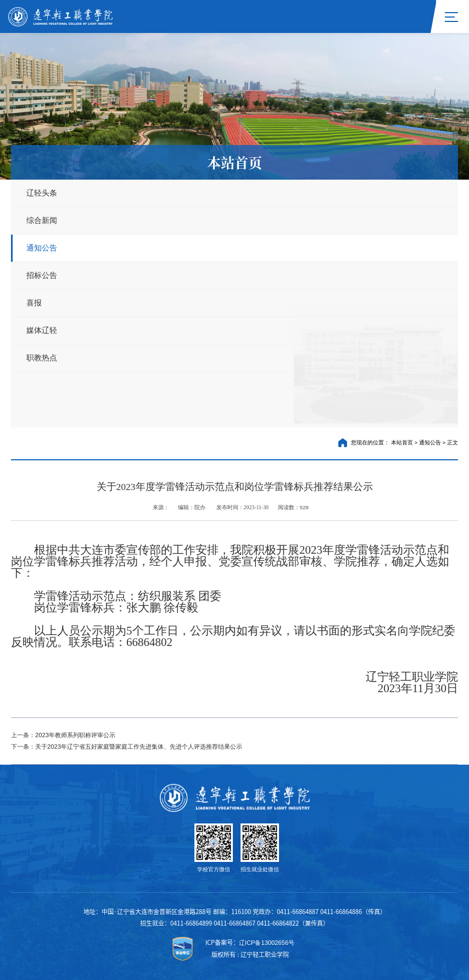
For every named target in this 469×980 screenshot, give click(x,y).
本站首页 (402, 442)
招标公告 (42, 275)
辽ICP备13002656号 (267, 943)
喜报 (34, 303)
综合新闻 (42, 220)
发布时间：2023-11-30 (242, 507)
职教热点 (42, 358)
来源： (161, 507)
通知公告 (42, 248)
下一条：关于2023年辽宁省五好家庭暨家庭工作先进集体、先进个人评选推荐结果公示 (127, 747)
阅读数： (293, 507)
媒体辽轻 (42, 330)
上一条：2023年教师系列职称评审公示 (63, 735)
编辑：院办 (192, 507)
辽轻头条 (42, 193)
